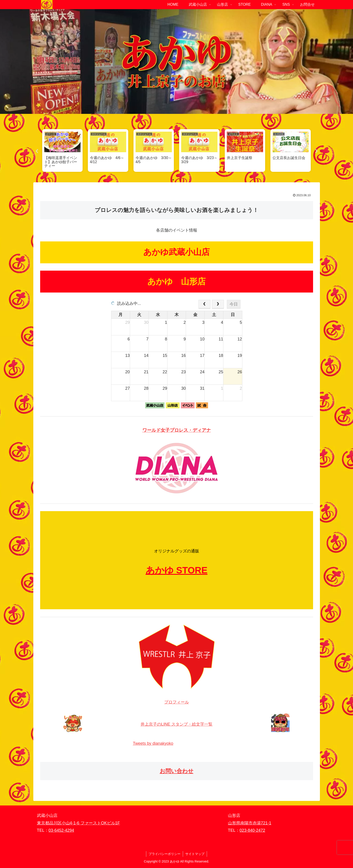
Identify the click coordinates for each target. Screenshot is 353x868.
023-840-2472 (252, 830)
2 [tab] (180, 180)
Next (316, 151)
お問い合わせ (177, 771)
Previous (37, 151)
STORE (192, 570)
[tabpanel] (63, 150)
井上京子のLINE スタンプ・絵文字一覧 (176, 724)
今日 (234, 304)
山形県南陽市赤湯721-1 (250, 823)
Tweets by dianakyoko (153, 743)
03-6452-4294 (61, 830)
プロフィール (177, 702)
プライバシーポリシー (165, 854)
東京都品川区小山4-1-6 (59, 823)
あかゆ (160, 570)
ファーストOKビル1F (100, 823)
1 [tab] (173, 180)
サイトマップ (195, 854)
